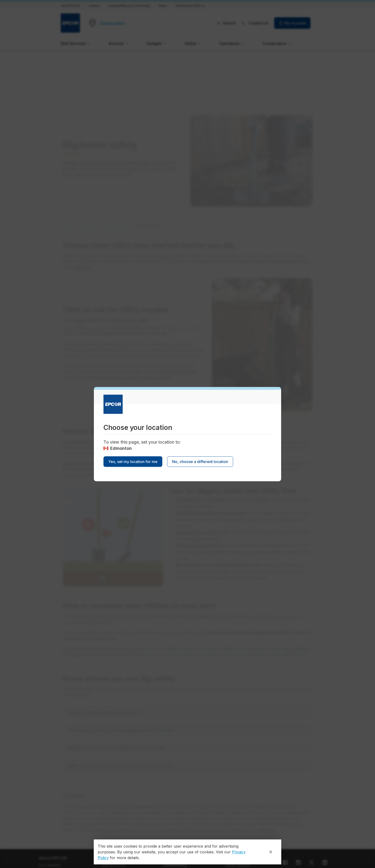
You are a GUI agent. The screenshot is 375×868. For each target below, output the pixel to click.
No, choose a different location (200, 462)
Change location (112, 23)
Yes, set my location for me (133, 462)
